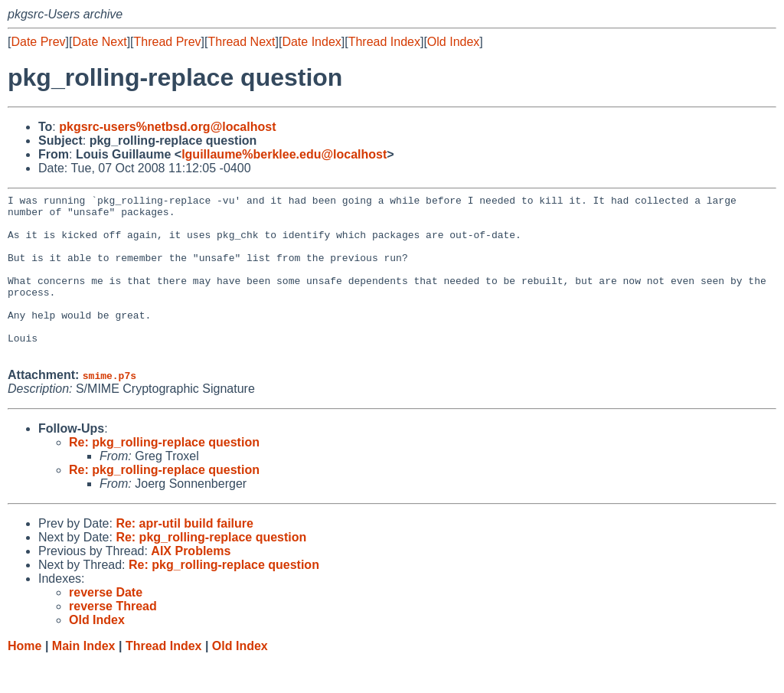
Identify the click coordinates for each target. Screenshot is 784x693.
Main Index (84, 678)
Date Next (99, 42)
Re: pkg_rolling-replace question (164, 474)
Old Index (453, 42)
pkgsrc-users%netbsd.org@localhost (167, 127)
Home (24, 678)
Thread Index (384, 42)
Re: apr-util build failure (185, 556)
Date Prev (38, 42)
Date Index (311, 42)
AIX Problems (191, 583)
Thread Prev (168, 42)
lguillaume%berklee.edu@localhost (284, 154)
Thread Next (241, 42)
